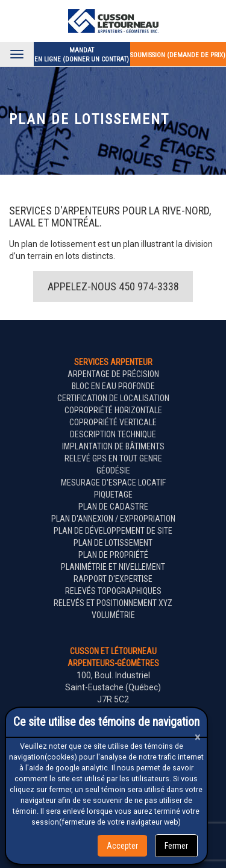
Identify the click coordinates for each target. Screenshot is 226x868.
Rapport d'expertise (113, 579)
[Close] (198, 737)
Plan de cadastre (113, 507)
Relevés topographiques (113, 591)
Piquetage (113, 495)
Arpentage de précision (113, 374)
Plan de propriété (113, 555)
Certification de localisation (113, 398)
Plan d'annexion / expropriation (113, 519)
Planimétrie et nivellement (113, 567)
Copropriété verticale (113, 422)
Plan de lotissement (113, 543)
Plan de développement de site (113, 531)
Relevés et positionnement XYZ (113, 603)
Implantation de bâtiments (113, 446)
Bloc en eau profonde (113, 386)
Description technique (113, 434)
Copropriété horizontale (113, 410)
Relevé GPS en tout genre (113, 458)
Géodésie (113, 470)
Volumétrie (113, 615)
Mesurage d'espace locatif (113, 482)
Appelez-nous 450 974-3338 (113, 286)
